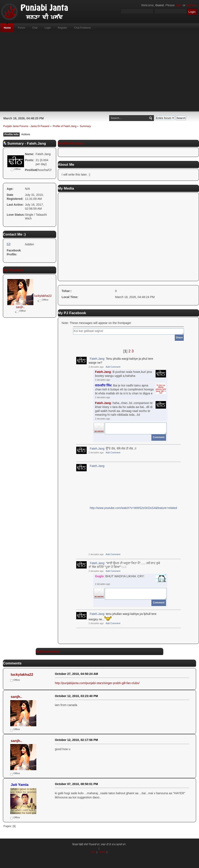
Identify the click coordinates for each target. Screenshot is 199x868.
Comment (159, 437)
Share (179, 338)
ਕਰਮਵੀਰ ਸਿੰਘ (103, 385)
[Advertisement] (87, 72)
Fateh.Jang (97, 359)
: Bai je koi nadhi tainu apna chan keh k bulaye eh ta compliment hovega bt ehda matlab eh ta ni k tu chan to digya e (124, 389)
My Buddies (13, 270)
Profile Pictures (71, 143)
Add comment (48, 651)
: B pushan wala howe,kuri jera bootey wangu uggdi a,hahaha (123, 374)
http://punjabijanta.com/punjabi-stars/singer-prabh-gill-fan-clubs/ (97, 683)
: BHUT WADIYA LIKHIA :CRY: (120, 576)
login (179, 5)
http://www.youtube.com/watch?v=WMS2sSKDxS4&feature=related (133, 508)
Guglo (99, 576)
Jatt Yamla (20, 785)
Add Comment (113, 367)
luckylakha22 (43, 296)
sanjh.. (20, 307)
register (191, 5)
